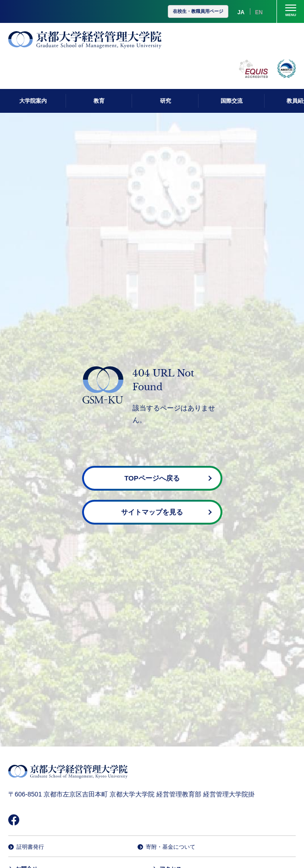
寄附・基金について (171, 847)
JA (241, 12)
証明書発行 (30, 847)
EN (259, 12)
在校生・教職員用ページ (198, 11)
